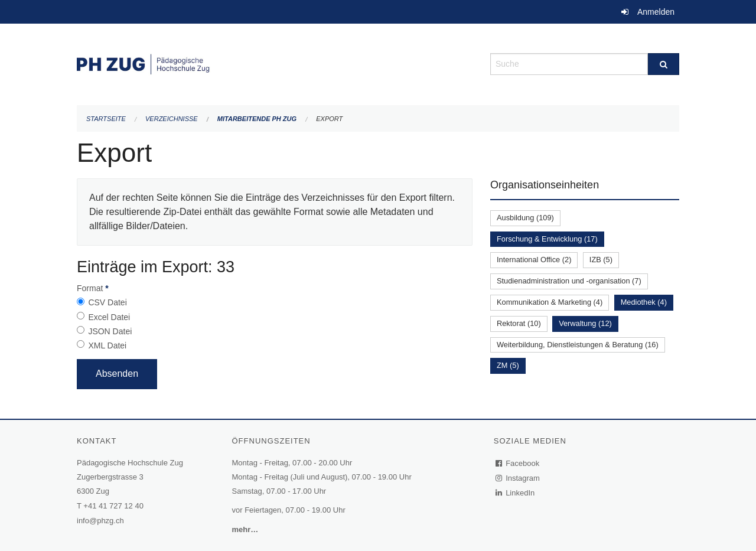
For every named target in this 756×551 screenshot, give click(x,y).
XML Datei (107, 345)
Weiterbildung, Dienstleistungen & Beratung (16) (578, 345)
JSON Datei (110, 331)
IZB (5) (601, 260)
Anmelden (656, 12)
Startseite (106, 119)
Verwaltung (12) (585, 323)
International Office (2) (534, 260)
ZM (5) (508, 365)
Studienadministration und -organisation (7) (569, 281)
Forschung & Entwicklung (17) (547, 239)
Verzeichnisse (172, 119)
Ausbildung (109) (525, 218)
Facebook (518, 463)
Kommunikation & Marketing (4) (550, 302)
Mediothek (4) (644, 302)
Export (329, 119)
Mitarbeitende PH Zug (257, 119)
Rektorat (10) (519, 323)
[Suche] (664, 64)
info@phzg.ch (100, 521)
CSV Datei (107, 302)
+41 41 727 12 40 (113, 506)
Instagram (518, 478)
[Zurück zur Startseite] (275, 63)
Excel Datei (109, 317)
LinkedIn (516, 493)
